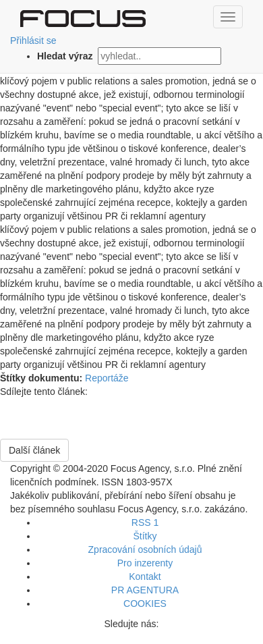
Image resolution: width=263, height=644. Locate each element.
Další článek (34, 450)
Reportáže (107, 378)
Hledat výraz (66, 56)
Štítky (145, 536)
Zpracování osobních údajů (145, 549)
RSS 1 (145, 522)
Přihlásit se (33, 41)
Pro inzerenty (145, 563)
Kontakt (145, 576)
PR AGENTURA (145, 590)
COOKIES (145, 603)
